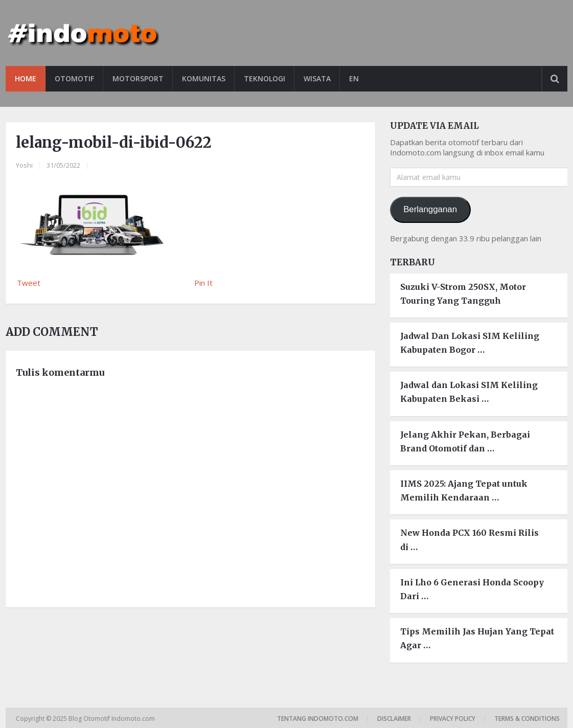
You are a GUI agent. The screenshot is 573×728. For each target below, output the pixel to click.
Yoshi (24, 165)
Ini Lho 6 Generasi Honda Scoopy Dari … (472, 589)
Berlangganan (430, 209)
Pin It (203, 283)
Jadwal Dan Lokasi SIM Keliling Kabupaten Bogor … (470, 343)
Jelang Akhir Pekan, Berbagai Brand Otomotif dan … (465, 441)
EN (354, 78)
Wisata (317, 78)
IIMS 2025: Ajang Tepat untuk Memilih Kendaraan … (464, 491)
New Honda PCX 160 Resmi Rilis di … (469, 540)
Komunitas (204, 78)
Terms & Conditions (527, 719)
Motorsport (138, 78)
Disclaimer (394, 719)
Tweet (29, 283)
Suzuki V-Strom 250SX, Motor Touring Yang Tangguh (463, 294)
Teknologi (265, 78)
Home (26, 78)
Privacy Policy (453, 719)
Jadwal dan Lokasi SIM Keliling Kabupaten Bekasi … (469, 392)
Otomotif (74, 78)
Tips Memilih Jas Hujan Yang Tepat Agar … (477, 638)
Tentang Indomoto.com (318, 719)
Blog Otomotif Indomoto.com (112, 719)
